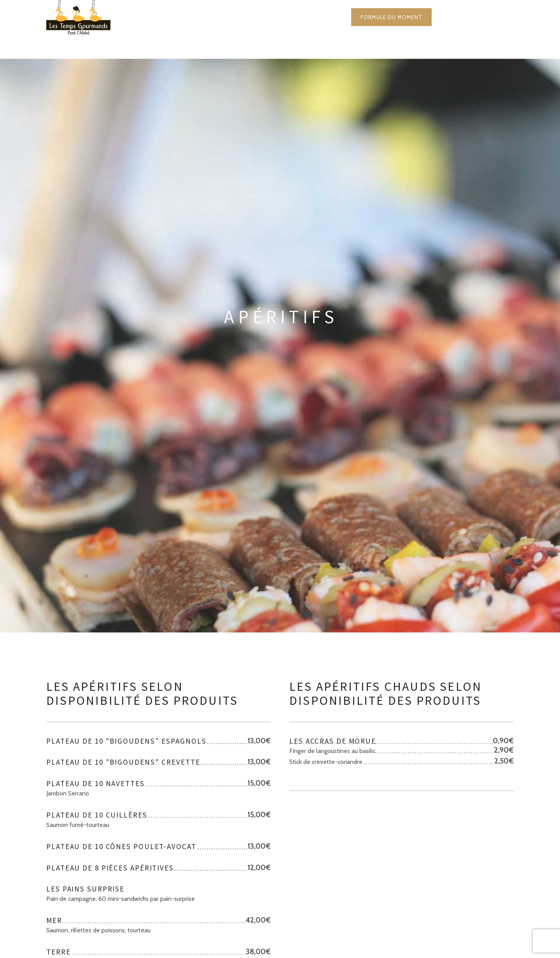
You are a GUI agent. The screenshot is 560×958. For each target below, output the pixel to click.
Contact (456, 17)
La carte (239, 17)
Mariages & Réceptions (306, 17)
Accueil (196, 17)
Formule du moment (391, 17)
